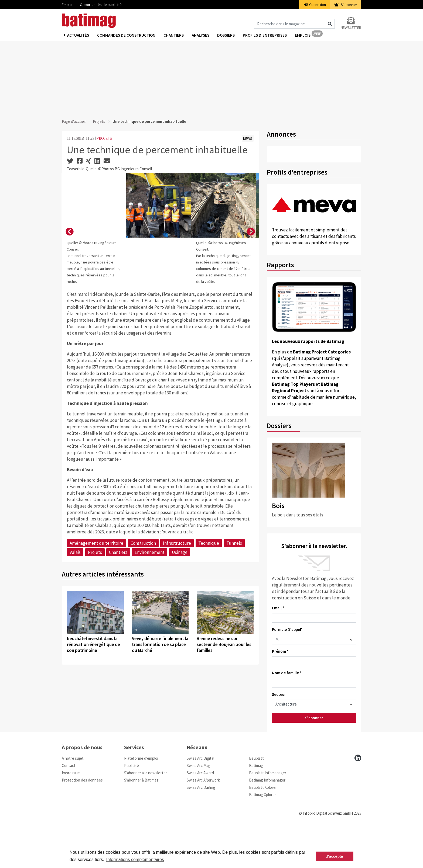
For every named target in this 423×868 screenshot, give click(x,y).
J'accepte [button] (335, 856)
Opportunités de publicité (101, 5)
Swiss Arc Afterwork (203, 820)
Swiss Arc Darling (201, 827)
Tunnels (234, 650)
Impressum (71, 812)
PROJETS (104, 138)
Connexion (315, 5)
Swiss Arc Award (200, 812)
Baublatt (256, 798)
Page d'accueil (74, 121)
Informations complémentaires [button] (135, 860)
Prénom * (280, 651)
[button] (70, 285)
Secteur (279, 694)
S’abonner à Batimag (141, 820)
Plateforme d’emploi (141, 798)
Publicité (132, 805)
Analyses (201, 35)
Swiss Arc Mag (199, 805)
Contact (69, 805)
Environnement (150, 659)
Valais (75, 659)
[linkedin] (358, 798)
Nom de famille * (287, 673)
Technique (209, 650)
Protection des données (82, 820)
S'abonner (346, 5)
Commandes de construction (126, 35)
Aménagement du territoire (96, 650)
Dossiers (226, 35)
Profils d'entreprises (265, 35)
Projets (99, 121)
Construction (143, 650)
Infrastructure (177, 650)
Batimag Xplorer (262, 834)
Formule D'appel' (287, 629)
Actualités (78, 35)
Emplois (68, 5)
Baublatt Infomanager (268, 812)
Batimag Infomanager (267, 820)
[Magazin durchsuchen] (294, 24)
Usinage (180, 659)
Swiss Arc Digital (200, 798)
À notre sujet (73, 798)
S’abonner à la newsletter (146, 812)
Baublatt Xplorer (263, 827)
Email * (278, 608)
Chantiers (174, 35)
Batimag (256, 805)
